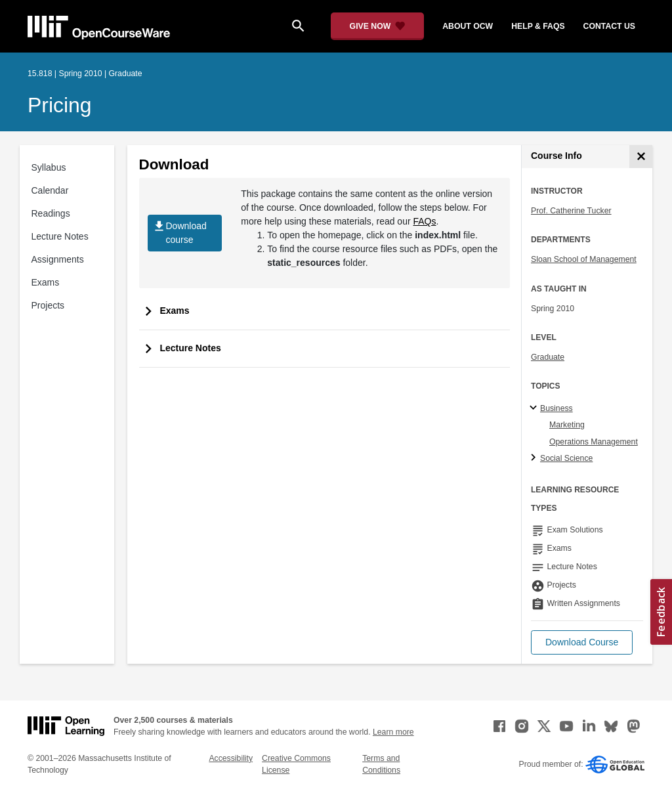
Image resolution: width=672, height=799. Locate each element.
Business (556, 408)
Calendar (50, 190)
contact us (609, 26)
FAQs (425, 221)
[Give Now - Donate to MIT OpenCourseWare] (378, 26)
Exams (46, 282)
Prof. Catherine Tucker (571, 211)
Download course (179, 233)
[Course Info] (641, 157)
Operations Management (594, 442)
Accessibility (231, 758)
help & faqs (538, 26)
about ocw (468, 26)
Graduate (548, 357)
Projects (48, 305)
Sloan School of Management (584, 259)
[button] (582, 642)
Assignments (58, 259)
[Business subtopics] (535, 408)
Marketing (567, 425)
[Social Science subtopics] (535, 458)
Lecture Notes (60, 236)
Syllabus (49, 167)
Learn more (393, 732)
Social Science (566, 458)
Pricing (60, 105)
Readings (51, 213)
